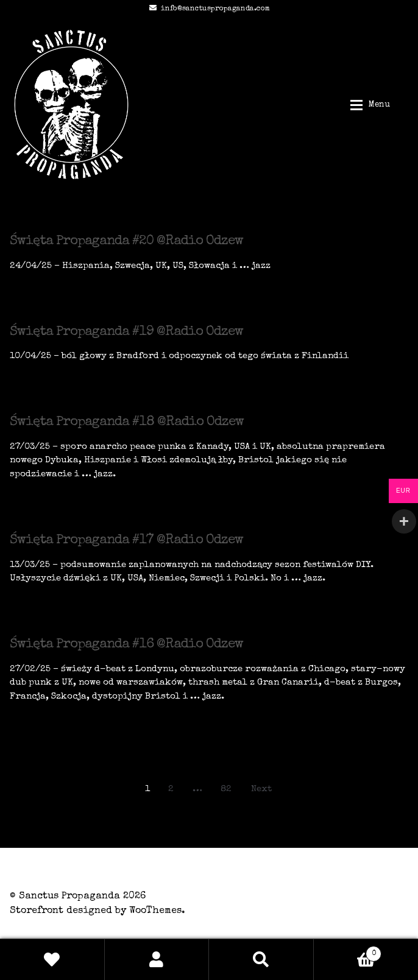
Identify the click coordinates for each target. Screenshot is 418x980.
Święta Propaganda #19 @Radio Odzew (126, 333)
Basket (348, 952)
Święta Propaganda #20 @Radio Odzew (126, 242)
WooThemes (155, 911)
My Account (157, 959)
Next (261, 789)
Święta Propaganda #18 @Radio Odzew (127, 423)
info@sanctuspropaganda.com (207, 9)
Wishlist (52, 959)
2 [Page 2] (171, 789)
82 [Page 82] (226, 789)
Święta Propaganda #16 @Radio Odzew (126, 645)
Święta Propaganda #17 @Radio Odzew (126, 541)
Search (261, 959)
